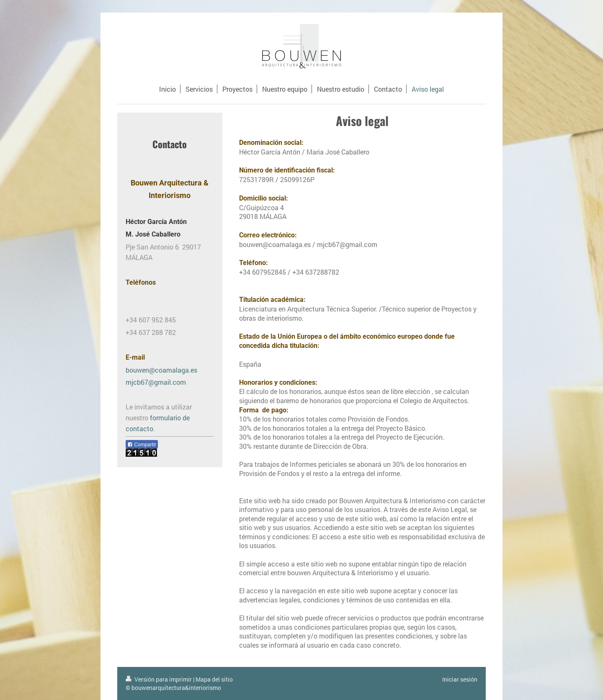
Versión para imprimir (159, 679)
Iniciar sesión (460, 679)
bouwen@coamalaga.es (161, 370)
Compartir (142, 445)
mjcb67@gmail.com (156, 382)
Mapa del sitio (214, 679)
